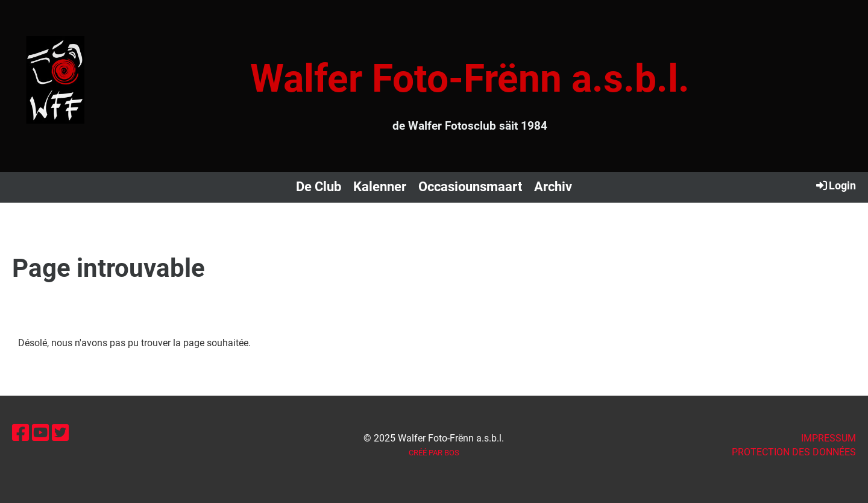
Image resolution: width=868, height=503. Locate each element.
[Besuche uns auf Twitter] (60, 433)
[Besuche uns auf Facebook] (20, 433)
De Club (319, 187)
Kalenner (380, 187)
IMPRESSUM (829, 438)
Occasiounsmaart (470, 187)
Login (835, 185)
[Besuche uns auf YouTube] (40, 433)
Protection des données (794, 452)
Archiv (553, 187)
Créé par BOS (434, 453)
